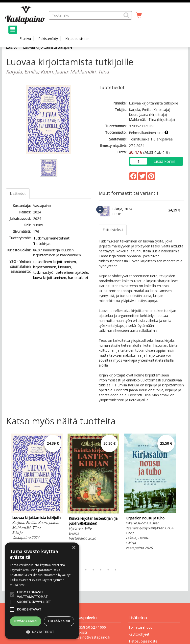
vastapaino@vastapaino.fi (90, 637)
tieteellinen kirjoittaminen (55, 262)
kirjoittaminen (45, 267)
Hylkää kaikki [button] (59, 621)
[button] (126, 15)
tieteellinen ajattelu (72, 272)
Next (182, 499)
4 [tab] (93, 570)
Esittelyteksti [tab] (113, 230)
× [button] (74, 548)
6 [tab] (108, 570)
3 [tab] (86, 570)
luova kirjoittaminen (50, 277)
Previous (5, 499)
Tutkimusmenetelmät (51, 238)
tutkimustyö (43, 272)
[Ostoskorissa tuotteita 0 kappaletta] (139, 15)
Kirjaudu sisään (77, 39)
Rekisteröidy (48, 39)
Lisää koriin (164, 161)
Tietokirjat (42, 243)
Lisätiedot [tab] (18, 193)
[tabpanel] (37, 488)
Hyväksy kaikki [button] (26, 621)
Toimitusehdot (140, 627)
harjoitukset (78, 277)
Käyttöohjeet (139, 634)
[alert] (42, 591)
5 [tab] (101, 570)
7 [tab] (116, 570)
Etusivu (25, 39)
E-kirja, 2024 (122, 209)
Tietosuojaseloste (143, 641)
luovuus (65, 267)
